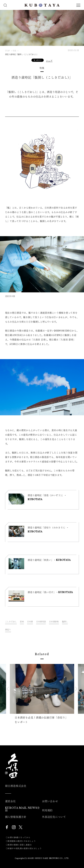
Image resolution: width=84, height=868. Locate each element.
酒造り (8, 630)
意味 (22, 622)
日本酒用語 (41, 622)
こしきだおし (11, 622)
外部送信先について (54, 817)
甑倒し (65, 622)
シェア (49, 61)
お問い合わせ (50, 801)
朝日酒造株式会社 (16, 786)
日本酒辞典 (54, 622)
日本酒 (30, 622)
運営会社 (10, 801)
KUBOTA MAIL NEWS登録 (23, 809)
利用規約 (47, 810)
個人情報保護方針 (16, 817)
